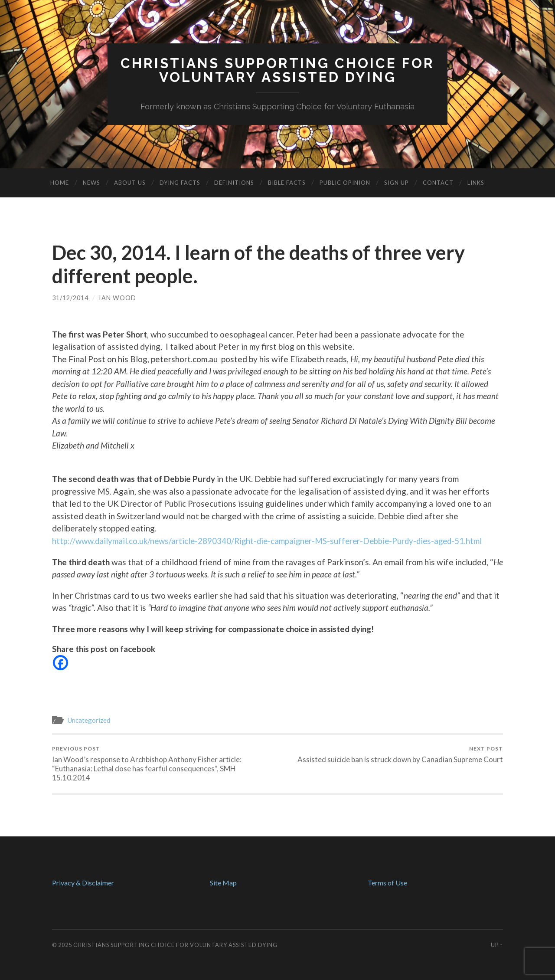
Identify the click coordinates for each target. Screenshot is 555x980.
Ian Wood (118, 298)
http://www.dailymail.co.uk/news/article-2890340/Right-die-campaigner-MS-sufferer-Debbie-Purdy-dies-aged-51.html (272, 541)
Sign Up (397, 183)
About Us (130, 183)
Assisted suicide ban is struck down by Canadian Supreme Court (400, 754)
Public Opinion (345, 183)
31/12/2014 (70, 298)
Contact (438, 183)
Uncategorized (89, 720)
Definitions (234, 183)
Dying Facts (180, 183)
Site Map (223, 883)
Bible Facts (287, 183)
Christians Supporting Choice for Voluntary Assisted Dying (175, 945)
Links (476, 183)
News (91, 183)
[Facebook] (60, 663)
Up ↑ (497, 945)
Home (60, 183)
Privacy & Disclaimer (83, 883)
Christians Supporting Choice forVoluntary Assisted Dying (277, 70)
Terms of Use (387, 883)
